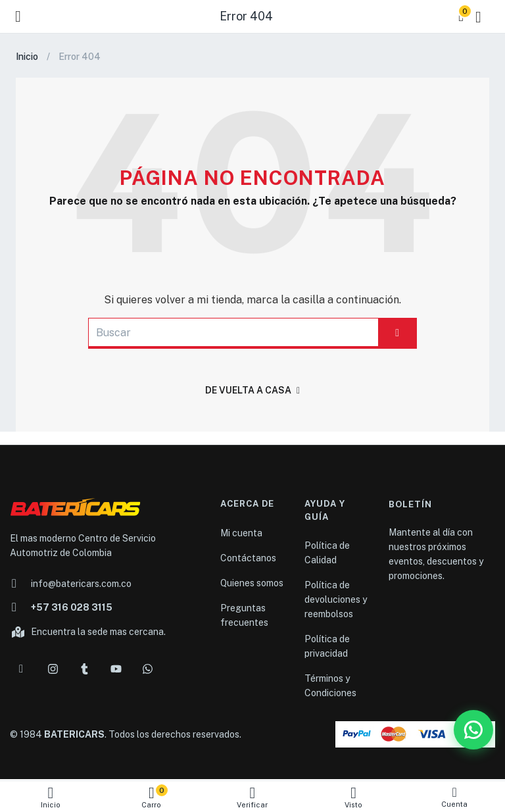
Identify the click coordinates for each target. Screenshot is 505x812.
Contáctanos (248, 558)
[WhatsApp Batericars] (473, 730)
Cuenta (454, 797)
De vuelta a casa (252, 390)
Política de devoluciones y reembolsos (336, 599)
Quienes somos (252, 583)
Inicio (51, 797)
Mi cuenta (241, 533)
